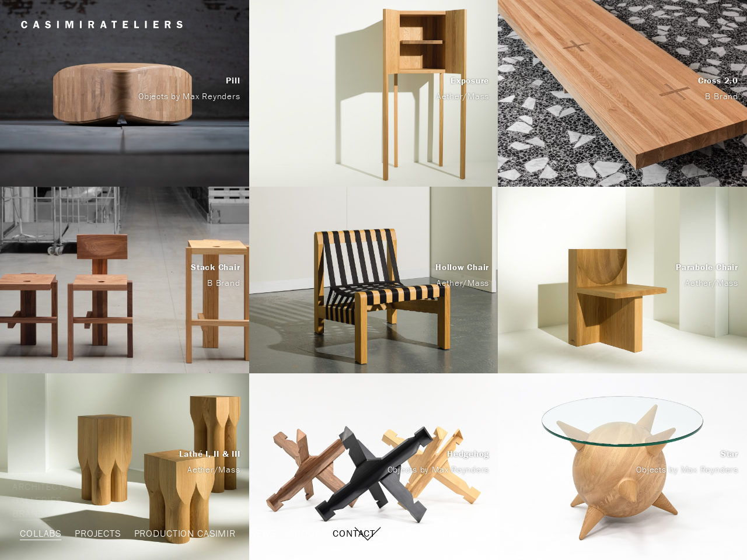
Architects (48, 487)
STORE (446, 533)
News (262, 533)
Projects (98, 533)
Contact (354, 533)
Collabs (41, 533)
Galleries (45, 500)
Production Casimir (185, 533)
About (304, 533)
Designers (46, 473)
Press (403, 533)
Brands (39, 513)
